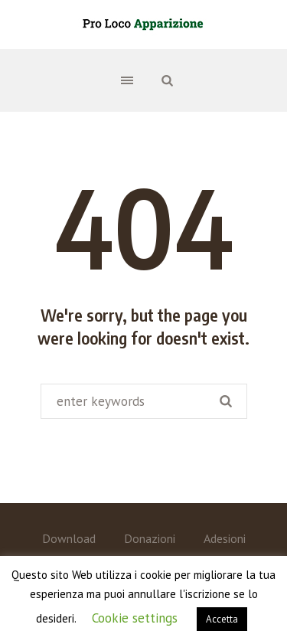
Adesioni (225, 538)
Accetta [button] (222, 619)
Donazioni (150, 538)
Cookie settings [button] (135, 618)
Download (69, 538)
